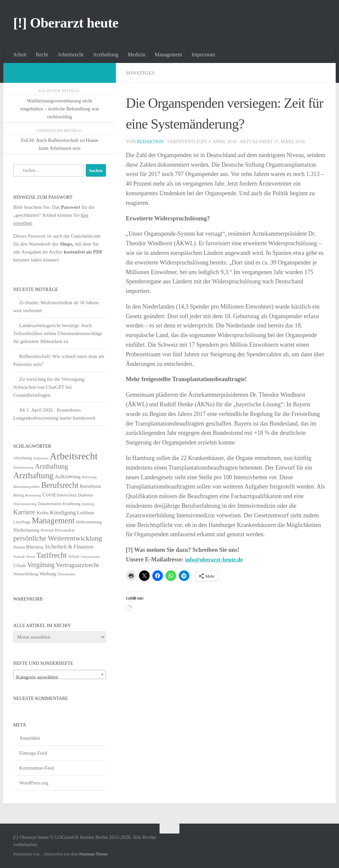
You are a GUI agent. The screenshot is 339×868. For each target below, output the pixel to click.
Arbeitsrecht (70, 55)
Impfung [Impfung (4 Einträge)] (88, 504)
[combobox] (60, 674)
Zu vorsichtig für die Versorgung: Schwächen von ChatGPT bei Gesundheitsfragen (49, 387)
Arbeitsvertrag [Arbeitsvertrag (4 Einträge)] (24, 467)
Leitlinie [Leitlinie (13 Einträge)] (86, 513)
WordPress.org (34, 783)
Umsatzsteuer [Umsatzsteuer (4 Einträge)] (90, 557)
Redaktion (151, 142)
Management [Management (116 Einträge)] (53, 521)
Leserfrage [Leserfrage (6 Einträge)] (22, 522)
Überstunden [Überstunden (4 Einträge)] (66, 574)
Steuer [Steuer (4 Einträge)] (31, 557)
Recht (42, 55)
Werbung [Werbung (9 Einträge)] (48, 574)
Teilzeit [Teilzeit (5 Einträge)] (73, 556)
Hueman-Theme (94, 854)
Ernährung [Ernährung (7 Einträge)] (72, 504)
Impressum (203, 55)
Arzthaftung (105, 55)
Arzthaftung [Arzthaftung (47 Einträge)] (51, 466)
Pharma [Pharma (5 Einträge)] (19, 547)
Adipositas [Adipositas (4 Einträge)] (41, 458)
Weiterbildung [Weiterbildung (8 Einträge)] (26, 574)
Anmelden (29, 738)
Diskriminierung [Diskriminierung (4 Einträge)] (25, 504)
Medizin (137, 55)
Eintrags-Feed (33, 753)
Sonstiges (141, 73)
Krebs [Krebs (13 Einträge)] (43, 513)
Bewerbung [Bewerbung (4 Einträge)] (33, 495)
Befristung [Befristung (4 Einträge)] (89, 477)
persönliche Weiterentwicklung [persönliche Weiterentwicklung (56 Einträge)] (58, 538)
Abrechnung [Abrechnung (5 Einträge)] (23, 458)
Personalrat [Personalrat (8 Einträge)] (65, 530)
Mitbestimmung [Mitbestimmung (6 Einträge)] (89, 522)
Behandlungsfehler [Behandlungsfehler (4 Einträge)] (27, 487)
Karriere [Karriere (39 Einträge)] (24, 512)
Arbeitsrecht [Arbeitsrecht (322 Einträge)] (74, 456)
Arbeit (20, 55)
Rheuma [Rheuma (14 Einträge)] (35, 547)
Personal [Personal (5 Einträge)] (47, 530)
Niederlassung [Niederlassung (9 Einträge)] (26, 530)
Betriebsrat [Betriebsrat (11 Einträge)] (90, 486)
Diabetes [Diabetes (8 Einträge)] (85, 495)
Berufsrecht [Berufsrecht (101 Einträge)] (60, 485)
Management (169, 55)
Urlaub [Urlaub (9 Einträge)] (20, 566)
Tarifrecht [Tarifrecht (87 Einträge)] (52, 555)
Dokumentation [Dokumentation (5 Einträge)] (49, 504)
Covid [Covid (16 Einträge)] (49, 495)
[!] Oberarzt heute (66, 23)
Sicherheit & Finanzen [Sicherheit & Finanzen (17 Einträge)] (69, 547)
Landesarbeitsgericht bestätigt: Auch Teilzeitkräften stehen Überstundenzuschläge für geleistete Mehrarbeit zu (58, 333)
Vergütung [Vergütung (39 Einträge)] (41, 565)
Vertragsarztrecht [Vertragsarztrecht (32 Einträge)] (77, 565)
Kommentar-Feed (37, 768)
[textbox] (60, 677)
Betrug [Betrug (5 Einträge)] (18, 495)
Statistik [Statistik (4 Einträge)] (19, 557)
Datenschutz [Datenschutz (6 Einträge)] (67, 495)
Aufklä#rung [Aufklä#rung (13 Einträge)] (68, 476)
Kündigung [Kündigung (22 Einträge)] (63, 512)
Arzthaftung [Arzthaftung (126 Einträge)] (33, 475)
